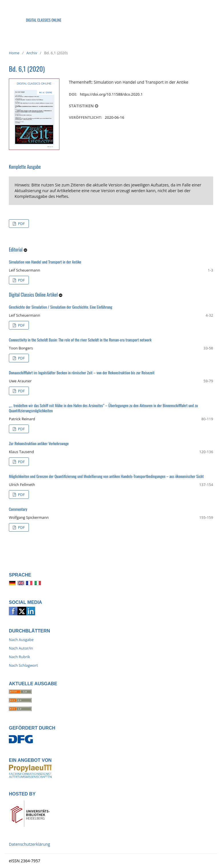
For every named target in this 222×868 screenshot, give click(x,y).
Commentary (18, 509)
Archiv (32, 53)
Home (14, 53)
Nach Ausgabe (21, 640)
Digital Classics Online (44, 20)
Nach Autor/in (21, 648)
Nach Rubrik (19, 657)
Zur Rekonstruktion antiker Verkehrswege (39, 443)
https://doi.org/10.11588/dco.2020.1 (111, 94)
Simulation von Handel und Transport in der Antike (45, 262)
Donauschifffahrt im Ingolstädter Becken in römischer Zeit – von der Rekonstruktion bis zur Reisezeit (82, 372)
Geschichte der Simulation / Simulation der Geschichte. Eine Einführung (61, 307)
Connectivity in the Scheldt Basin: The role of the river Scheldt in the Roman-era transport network (80, 340)
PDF (21, 224)
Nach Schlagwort (23, 665)
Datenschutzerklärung (29, 844)
